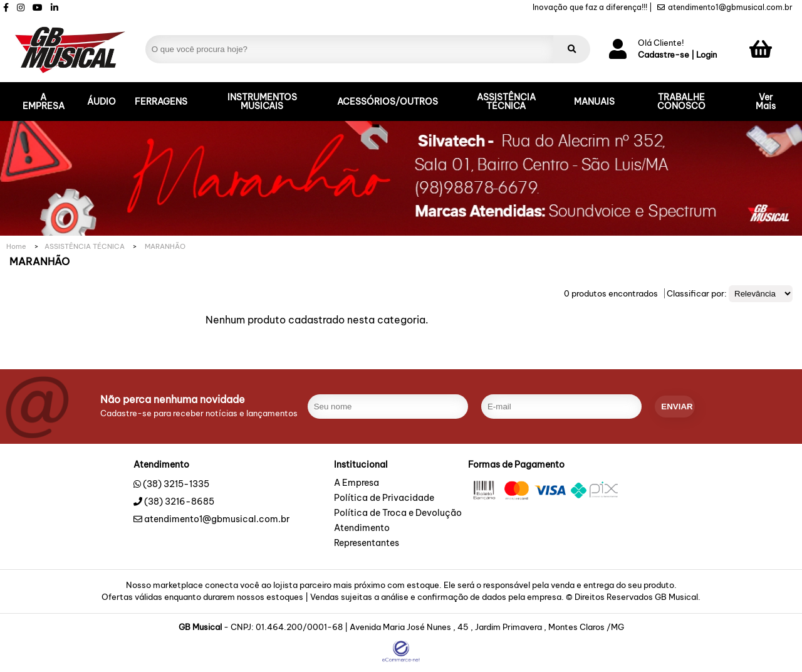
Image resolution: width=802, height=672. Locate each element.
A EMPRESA (44, 102)
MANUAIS (594, 102)
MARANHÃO (165, 246)
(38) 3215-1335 (176, 484)
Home (16, 246)
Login (706, 55)
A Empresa (357, 483)
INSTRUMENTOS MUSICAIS (262, 102)
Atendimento (362, 528)
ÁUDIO (102, 102)
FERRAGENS (161, 102)
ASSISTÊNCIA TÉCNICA (506, 102)
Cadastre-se (664, 55)
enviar (677, 407)
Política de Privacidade (384, 498)
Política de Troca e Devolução (398, 513)
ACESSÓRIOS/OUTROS (388, 102)
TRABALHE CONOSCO (681, 102)
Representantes (367, 543)
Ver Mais (766, 102)
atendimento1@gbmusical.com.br (725, 8)
